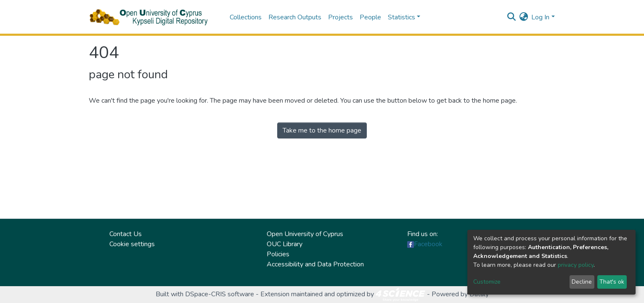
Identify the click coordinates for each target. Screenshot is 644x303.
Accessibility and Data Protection (315, 264)
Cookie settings (132, 244)
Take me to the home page (322, 130)
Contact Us (126, 234)
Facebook (428, 244)
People (370, 17)
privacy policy (576, 265)
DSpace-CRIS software (220, 294)
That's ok (612, 282)
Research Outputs (295, 17)
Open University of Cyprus (305, 234)
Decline (582, 282)
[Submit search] (511, 17)
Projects (341, 17)
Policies (278, 254)
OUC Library (285, 244)
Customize (487, 282)
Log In (540, 17)
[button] (523, 17)
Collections (246, 17)
